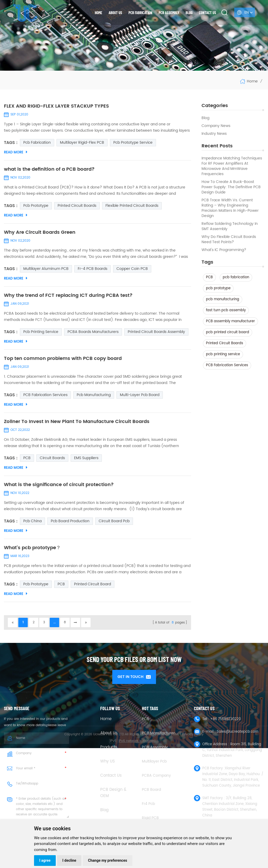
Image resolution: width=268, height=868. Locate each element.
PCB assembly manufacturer (230, 321)
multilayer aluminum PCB (46, 269)
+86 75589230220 (225, 719)
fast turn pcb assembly (226, 310)
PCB (209, 277)
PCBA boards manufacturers (93, 332)
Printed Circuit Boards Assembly (156, 332)
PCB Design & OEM (113, 793)
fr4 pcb (148, 804)
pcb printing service (223, 354)
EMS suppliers (86, 458)
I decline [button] (69, 860)
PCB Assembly (169, 13)
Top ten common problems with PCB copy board (63, 359)
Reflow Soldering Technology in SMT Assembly (230, 226)
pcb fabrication (236, 277)
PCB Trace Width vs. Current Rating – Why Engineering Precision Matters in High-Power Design (230, 208)
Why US (108, 761)
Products (109, 747)
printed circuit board (93, 584)
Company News (216, 126)
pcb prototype (218, 288)
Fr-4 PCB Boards (93, 269)
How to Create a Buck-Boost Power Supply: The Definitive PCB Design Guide (231, 187)
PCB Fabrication (140, 13)
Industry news (214, 134)
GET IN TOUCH (134, 677)
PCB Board (151, 790)
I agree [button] (45, 860)
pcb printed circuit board (228, 332)
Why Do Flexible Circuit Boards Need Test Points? (229, 240)
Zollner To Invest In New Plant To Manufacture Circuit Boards (77, 422)
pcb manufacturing (223, 299)
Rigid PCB (150, 818)
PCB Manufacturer (158, 733)
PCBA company (156, 775)
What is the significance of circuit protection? (59, 485)
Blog (189, 13)
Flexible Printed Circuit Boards (132, 206)
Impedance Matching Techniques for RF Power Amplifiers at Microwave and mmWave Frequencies (232, 166)
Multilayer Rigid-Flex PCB (82, 143)
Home (99, 13)
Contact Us (111, 776)
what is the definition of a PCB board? (49, 169)
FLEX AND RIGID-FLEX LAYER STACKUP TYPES (56, 106)
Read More (16, 152)
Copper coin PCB (132, 269)
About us (115, 13)
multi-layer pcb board (140, 395)
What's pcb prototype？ (32, 548)
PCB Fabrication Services (227, 365)
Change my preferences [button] (107, 860)
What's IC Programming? (224, 250)
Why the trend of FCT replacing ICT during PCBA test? (68, 296)
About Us (109, 733)
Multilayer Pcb (154, 761)
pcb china (32, 521)
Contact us (208, 13)
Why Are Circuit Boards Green (40, 232)
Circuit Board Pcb (114, 521)
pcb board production (70, 521)
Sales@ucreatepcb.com (238, 732)
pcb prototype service (133, 143)
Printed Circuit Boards (225, 343)
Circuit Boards (52, 458)
